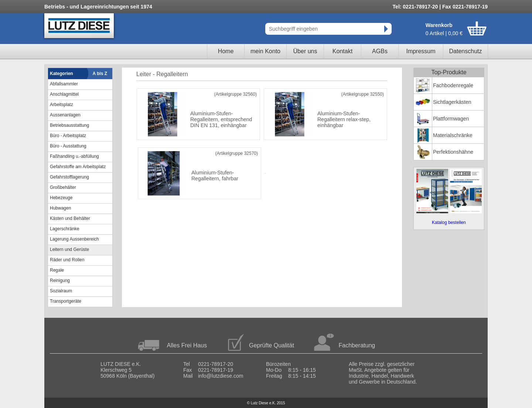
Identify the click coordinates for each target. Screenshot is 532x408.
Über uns (305, 51)
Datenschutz (466, 51)
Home (226, 51)
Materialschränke (453, 135)
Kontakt (342, 51)
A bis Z (100, 74)
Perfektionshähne (453, 152)
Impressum (421, 51)
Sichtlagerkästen (452, 102)
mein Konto (265, 51)
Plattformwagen (451, 119)
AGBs (380, 51)
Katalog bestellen (449, 222)
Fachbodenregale (453, 85)
